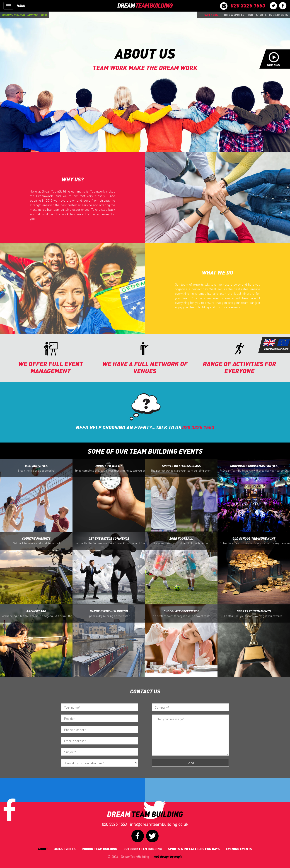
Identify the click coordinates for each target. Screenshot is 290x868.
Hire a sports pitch (238, 15)
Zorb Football (181, 541)
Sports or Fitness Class (181, 468)
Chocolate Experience (181, 613)
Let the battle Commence (110, 541)
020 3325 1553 (114, 824)
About (43, 849)
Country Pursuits (36, 541)
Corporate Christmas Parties (255, 468)
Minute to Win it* (110, 468)
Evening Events (239, 849)
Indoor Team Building (99, 849)
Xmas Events (65, 849)
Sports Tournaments (272, 15)
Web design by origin (168, 857)
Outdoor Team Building (143, 849)
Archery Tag (37, 613)
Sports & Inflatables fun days (194, 849)
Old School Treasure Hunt (255, 541)
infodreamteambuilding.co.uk (159, 824)
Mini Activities (36, 468)
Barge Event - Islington (109, 613)
